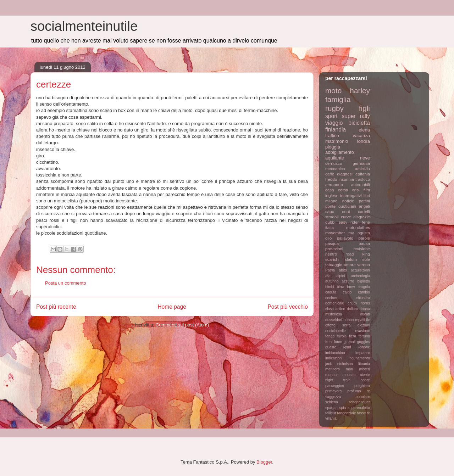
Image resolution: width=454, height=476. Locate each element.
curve (346, 217)
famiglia (338, 99)
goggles (364, 342)
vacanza (361, 136)
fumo (338, 342)
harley (360, 91)
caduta (331, 292)
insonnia (346, 179)
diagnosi (345, 174)
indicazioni (334, 358)
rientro (331, 254)
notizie (348, 201)
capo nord (338, 211)
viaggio (334, 123)
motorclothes (358, 227)
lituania (364, 364)
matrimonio (337, 141)
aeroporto (334, 184)
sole (366, 259)
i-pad (347, 347)
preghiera (362, 386)
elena (364, 130)
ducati (365, 314)
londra (364, 141)
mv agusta (359, 233)
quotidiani (347, 206)
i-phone (364, 347)
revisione (362, 249)
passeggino (335, 386)
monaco (332, 375)
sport (331, 116)
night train (338, 380)
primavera (333, 391)
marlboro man (339, 369)
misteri (364, 369)
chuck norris (359, 303)
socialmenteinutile (84, 26)
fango (330, 336)
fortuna (364, 336)
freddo (331, 179)
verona (364, 265)
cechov (331, 298)
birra (341, 287)
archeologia (360, 276)
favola (342, 336)
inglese (332, 195)
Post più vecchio (288, 307)
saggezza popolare (348, 397)
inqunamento (359, 358)
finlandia (336, 130)
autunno (332, 281)
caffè (330, 174)
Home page (172, 307)
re (368, 391)
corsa (343, 190)
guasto (331, 347)
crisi (356, 190)
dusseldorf (334, 320)
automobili (361, 184)
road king (358, 254)
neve (365, 158)
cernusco (334, 163)
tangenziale (347, 413)
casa (330, 190)
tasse (362, 413)
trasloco (363, 179)
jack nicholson (339, 364)
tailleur (331, 413)
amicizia (362, 169)
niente (365, 375)
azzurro (348, 281)
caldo (347, 292)
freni (329, 342)
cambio (364, 292)
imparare (363, 353)
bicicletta (359, 123)
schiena (332, 402)
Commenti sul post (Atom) (182, 325)
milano (331, 201)
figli (364, 108)
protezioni (334, 249)
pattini (364, 201)
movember (335, 233)
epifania (363, 174)
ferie (366, 222)
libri (367, 195)
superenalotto (359, 408)
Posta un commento (66, 283)
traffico (332, 136)
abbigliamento (340, 152)
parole (364, 238)
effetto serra (338, 325)
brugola (364, 287)
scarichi (332, 259)
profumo (354, 391)
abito (343, 270)
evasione (362, 331)
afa (328, 276)
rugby (334, 108)
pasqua (332, 243)
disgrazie (362, 217)
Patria (330, 270)
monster (349, 375)
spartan (331, 408)
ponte (330, 206)
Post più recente (56, 307)
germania (361, 163)
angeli (364, 206)
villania (331, 418)
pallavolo (345, 238)
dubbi (330, 222)
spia (342, 408)
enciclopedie (336, 331)
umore (350, 265)
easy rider (348, 222)
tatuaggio (334, 265)
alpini (340, 276)
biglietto (364, 281)
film (367, 190)
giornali (350, 342)
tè (368, 413)
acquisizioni (360, 270)
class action (335, 309)
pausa (364, 243)
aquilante (335, 158)
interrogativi (351, 195)
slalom (351, 259)
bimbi (330, 287)
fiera (353, 336)
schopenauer (359, 402)
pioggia (333, 147)
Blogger (264, 462)
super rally (356, 116)
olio (328, 238)
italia (330, 227)
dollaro (352, 309)
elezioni (364, 325)
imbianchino (335, 353)
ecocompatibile (358, 320)
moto (333, 91)
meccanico (335, 169)
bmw (351, 287)
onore (365, 380)
